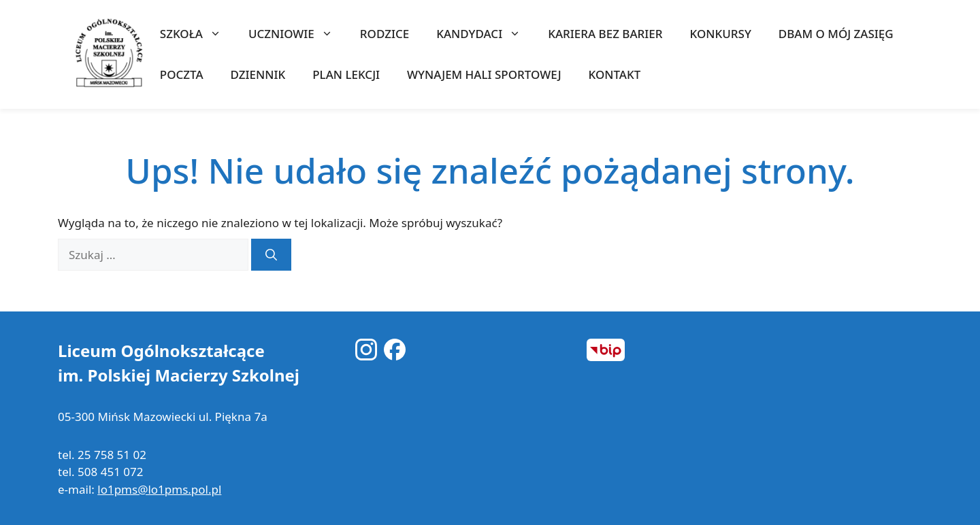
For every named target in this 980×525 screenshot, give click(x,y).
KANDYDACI (485, 34)
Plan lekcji (346, 74)
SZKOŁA (197, 34)
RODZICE (385, 34)
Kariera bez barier (605, 34)
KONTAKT (615, 74)
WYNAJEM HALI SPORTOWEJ (484, 74)
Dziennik (258, 74)
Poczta (182, 74)
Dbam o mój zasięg (836, 34)
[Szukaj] (271, 255)
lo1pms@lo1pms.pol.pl (159, 489)
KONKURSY (721, 34)
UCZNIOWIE (297, 34)
